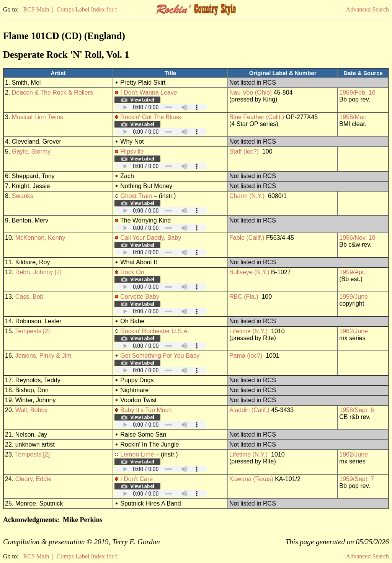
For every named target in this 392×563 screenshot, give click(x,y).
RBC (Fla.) (244, 297)
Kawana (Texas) (251, 479)
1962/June (354, 331)
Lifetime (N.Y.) (248, 331)
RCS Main (36, 9)
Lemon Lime (137, 454)
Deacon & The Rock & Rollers (52, 92)
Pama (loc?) (246, 356)
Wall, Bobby (32, 410)
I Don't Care (136, 479)
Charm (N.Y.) (247, 196)
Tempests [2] (32, 331)
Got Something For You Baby (160, 356)
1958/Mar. (353, 117)
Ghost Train (136, 196)
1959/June (354, 297)
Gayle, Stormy (31, 151)
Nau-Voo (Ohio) (251, 92)
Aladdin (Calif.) (249, 410)
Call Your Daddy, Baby (151, 238)
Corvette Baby (140, 297)
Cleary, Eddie (33, 479)
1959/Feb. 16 (357, 92)
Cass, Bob (29, 297)
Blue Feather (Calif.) (257, 117)
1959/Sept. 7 (357, 479)
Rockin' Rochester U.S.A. (155, 331)
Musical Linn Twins (38, 117)
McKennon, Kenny (40, 238)
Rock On (132, 272)
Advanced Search (367, 9)
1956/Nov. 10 (357, 238)
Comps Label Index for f (87, 9)
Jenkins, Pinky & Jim (43, 356)
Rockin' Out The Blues (150, 117)
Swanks (23, 196)
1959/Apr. (352, 272)
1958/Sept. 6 (357, 410)
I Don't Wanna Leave (149, 92)
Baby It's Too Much (146, 410)
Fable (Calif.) (247, 238)
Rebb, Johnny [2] (38, 272)
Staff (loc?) (244, 151)
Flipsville (132, 151)
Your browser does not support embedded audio (161, 107)
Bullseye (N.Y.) (249, 272)
